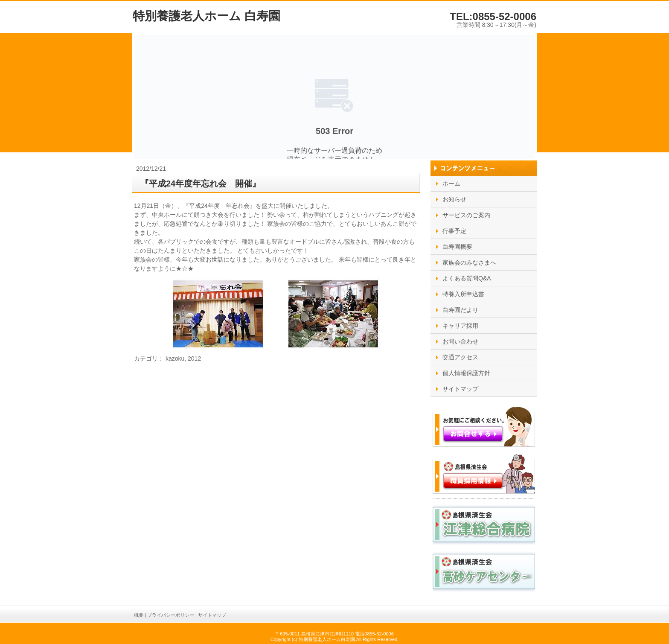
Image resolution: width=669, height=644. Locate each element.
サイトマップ (212, 615)
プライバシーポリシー (171, 615)
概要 (139, 615)
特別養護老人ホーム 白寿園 (207, 16)
